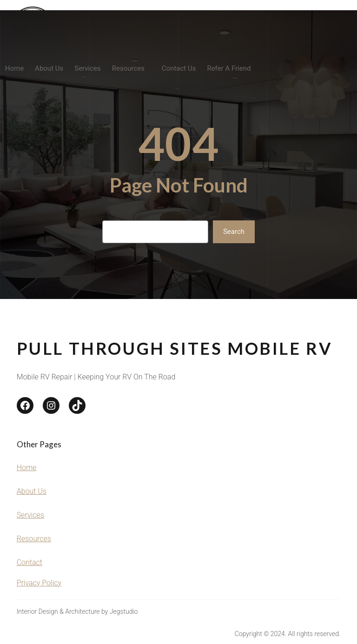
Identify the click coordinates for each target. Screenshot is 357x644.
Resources (34, 539)
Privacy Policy (39, 583)
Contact (30, 562)
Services (30, 515)
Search (234, 232)
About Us (32, 491)
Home (27, 468)
